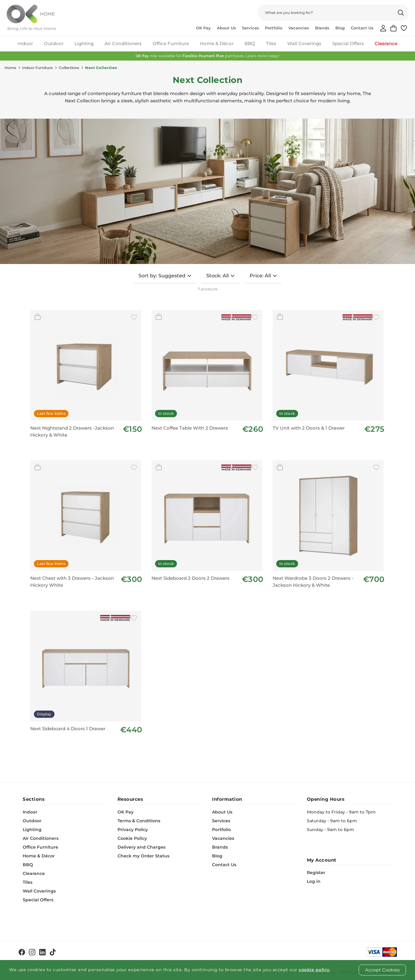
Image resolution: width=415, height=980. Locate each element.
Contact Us (362, 28)
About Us (226, 28)
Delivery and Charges (141, 847)
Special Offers (348, 43)
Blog (340, 28)
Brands (322, 28)
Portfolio (274, 28)
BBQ (250, 43)
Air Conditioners (123, 43)
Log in (314, 881)
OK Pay (203, 28)
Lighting (84, 43)
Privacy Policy (133, 830)
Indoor (25, 43)
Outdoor (54, 43)
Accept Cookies (382, 970)
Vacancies (299, 28)
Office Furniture (171, 43)
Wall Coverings (304, 43)
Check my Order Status (143, 856)
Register (316, 873)
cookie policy (314, 970)
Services (251, 28)
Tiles (271, 43)
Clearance (386, 43)
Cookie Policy (132, 838)
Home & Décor (217, 43)
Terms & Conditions (139, 821)
